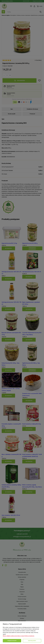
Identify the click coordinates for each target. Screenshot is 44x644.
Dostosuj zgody (32, 641)
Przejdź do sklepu (12, 641)
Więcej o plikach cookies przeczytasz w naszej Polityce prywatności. (19, 636)
